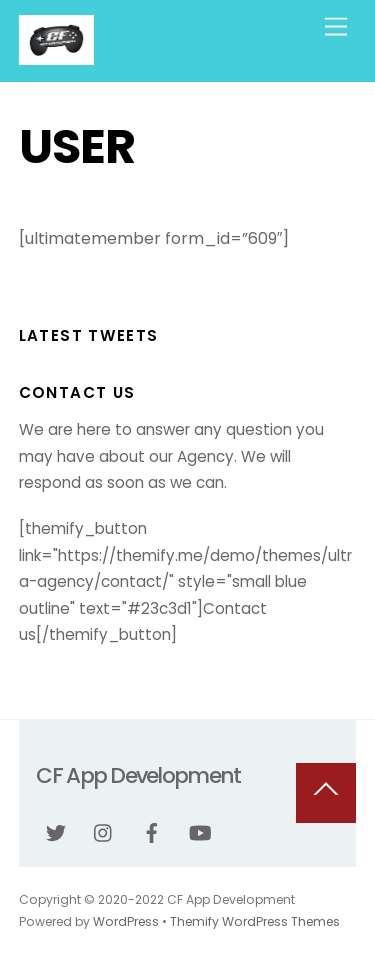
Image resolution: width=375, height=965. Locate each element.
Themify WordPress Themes (255, 921)
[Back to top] (326, 793)
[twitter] (56, 832)
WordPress (126, 921)
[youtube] (200, 832)
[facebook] (152, 832)
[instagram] (104, 832)
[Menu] (336, 27)
